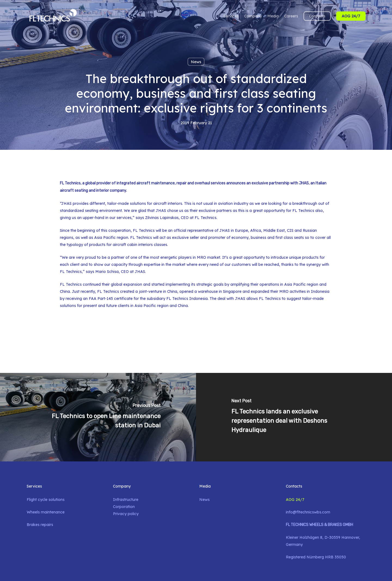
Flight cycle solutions (46, 500)
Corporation (124, 507)
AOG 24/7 (295, 500)
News (196, 62)
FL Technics (71, 284)
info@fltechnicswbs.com (308, 512)
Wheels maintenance (46, 512)
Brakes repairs (40, 525)
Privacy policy (126, 514)
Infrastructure (126, 500)
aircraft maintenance (156, 183)
